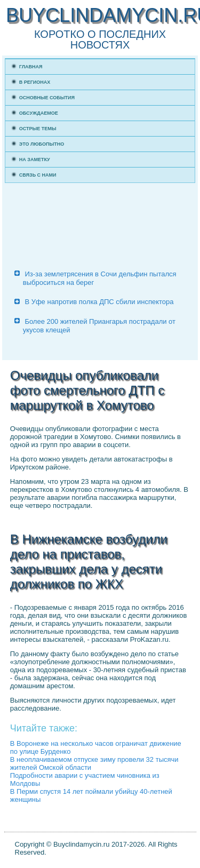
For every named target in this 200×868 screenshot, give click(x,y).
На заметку (35, 160)
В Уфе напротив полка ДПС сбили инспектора (99, 302)
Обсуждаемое (39, 113)
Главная (31, 67)
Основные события (47, 98)
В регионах (35, 82)
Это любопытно (42, 144)
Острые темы (38, 129)
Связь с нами (38, 175)
